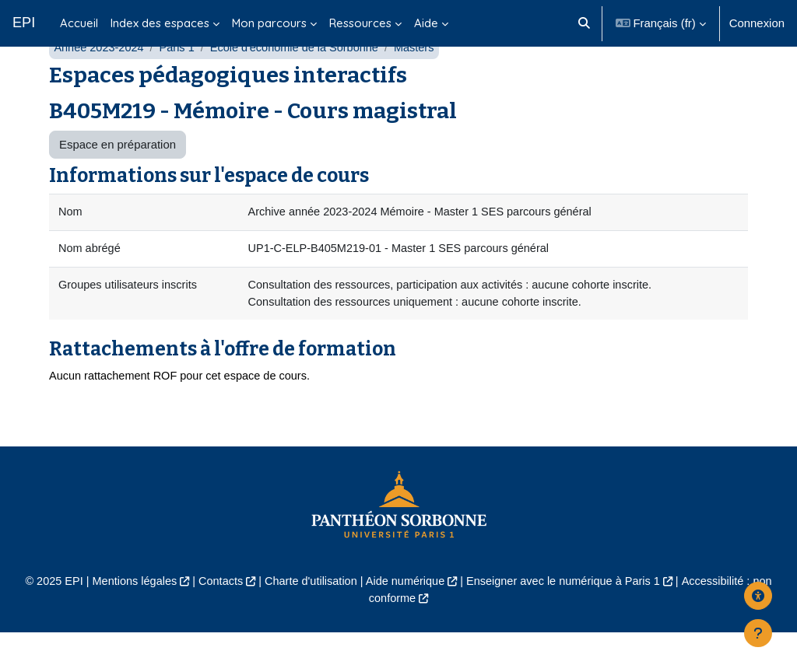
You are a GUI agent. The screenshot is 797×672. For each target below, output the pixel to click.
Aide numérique (406, 621)
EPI (24, 23)
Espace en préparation (118, 181)
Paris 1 (180, 84)
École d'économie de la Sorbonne (300, 84)
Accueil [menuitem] (79, 23)
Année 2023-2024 (100, 84)
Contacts (216, 621)
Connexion (757, 23)
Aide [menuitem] (426, 23)
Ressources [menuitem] (360, 23)
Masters (423, 84)
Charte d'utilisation (308, 621)
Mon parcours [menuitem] (269, 23)
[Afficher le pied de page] (758, 633)
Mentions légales (128, 621)
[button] (584, 23)
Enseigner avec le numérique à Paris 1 (567, 621)
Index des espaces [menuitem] (160, 23)
